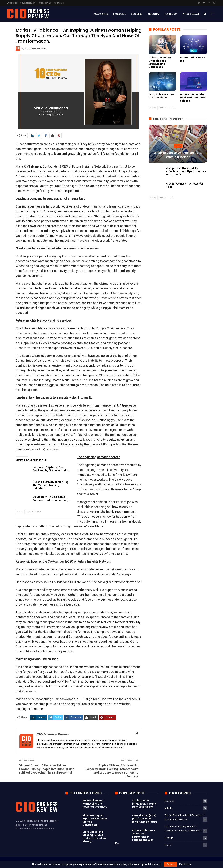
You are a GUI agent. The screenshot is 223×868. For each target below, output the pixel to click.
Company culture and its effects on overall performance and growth (186, 171)
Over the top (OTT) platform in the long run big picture (145, 819)
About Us (59, 3)
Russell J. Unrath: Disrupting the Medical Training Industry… (51, 485)
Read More (185, 864)
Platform (171, 14)
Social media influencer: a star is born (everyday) (144, 804)
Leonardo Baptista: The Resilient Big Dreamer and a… (51, 469)
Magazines (101, 14)
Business (137, 14)
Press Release (191, 14)
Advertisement (28, 3)
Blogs (178, 146)
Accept (170, 864)
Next (30, 512)
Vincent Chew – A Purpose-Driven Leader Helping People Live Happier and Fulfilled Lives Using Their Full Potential (47, 769)
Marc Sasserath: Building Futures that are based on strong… (94, 837)
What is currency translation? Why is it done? (178, 155)
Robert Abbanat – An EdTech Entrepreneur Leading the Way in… (135, 837)
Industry (153, 14)
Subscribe (12, 3)
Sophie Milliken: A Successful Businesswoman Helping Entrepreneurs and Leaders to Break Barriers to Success (111, 771)
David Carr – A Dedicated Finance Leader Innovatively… (52, 499)
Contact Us (45, 3)
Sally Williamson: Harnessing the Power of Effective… (95, 804)
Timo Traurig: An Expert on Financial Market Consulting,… (95, 820)
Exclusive (120, 14)
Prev (20, 512)
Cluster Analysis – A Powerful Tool (184, 185)
